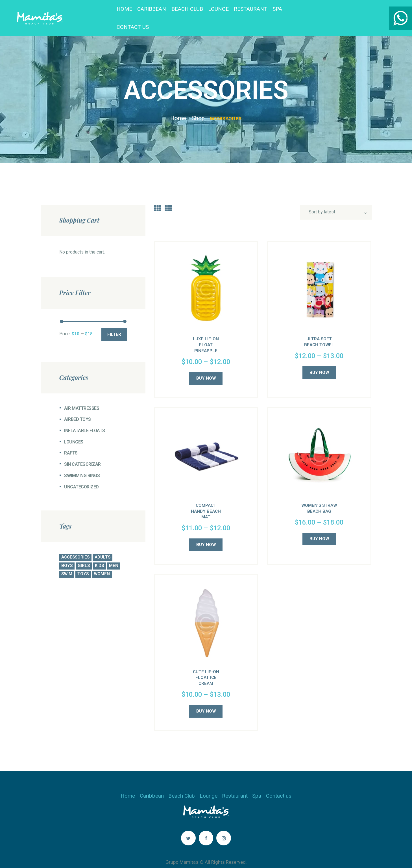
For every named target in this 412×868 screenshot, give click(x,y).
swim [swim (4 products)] (67, 561)
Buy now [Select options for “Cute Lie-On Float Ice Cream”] (206, 698)
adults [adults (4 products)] (103, 544)
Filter (114, 322)
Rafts (71, 440)
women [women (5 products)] (102, 561)
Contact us (279, 783)
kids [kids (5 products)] (99, 553)
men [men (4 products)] (114, 553)
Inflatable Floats (85, 418)
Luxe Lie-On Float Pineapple (206, 332)
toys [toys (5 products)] (83, 561)
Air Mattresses (82, 396)
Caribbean (152, 783)
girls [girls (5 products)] (84, 553)
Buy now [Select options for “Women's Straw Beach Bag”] (319, 526)
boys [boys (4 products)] (67, 553)
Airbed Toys (78, 407)
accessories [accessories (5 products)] (75, 544)
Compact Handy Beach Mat (206, 499)
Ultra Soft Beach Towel (319, 329)
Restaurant (235, 783)
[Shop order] (336, 199)
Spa (257, 783)
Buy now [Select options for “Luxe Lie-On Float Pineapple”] (206, 365)
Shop (198, 105)
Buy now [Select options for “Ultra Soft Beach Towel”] (319, 360)
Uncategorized (81, 474)
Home (178, 105)
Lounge (209, 783)
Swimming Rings (82, 463)
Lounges (74, 429)
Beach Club (182, 783)
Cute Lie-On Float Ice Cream (206, 665)
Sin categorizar (82, 452)
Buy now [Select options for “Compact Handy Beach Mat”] (206, 532)
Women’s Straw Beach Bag (319, 496)
